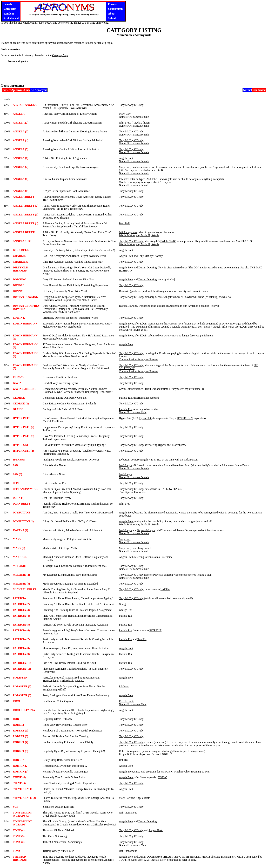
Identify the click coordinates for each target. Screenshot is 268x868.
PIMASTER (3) (22, 695)
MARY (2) (19, 548)
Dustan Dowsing (147, 267)
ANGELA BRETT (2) (25, 206)
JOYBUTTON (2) (23, 521)
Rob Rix (142, 639)
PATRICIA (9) (21, 654)
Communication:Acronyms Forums (138, 359)
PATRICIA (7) (21, 639)
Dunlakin (124, 291)
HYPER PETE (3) (23, 436)
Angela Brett (126, 158)
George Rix (125, 604)
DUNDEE (19, 285)
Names (129, 35)
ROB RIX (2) (21, 766)
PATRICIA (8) (21, 648)
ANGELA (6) (21, 158)
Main (120, 35)
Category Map (60, 55)
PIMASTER (20, 678)
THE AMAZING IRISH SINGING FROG (186, 857)
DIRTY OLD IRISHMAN (20, 269)
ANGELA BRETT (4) (25, 223)
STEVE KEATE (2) (24, 798)
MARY (17, 539)
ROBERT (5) (20, 751)
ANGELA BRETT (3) (25, 215)
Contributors (116, 9)
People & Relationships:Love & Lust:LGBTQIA (146, 754)
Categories (10, 9)
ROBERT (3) (20, 736)
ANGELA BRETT (24, 197)
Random (9, 14)
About (112, 14)
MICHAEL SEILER (25, 589)
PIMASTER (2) (22, 686)
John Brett (125, 123)
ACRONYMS (175, 324)
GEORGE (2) (21, 404)
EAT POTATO (168, 241)
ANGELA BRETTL (24, 232)
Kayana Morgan (146, 530)
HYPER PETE (22, 418)
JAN (15, 465)
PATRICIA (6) (21, 630)
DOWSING (20, 279)
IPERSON (19, 460)
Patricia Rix (125, 398)
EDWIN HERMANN (25, 324)
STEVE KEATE (22, 789)
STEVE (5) (19, 783)
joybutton (124, 460)
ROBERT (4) (20, 742)
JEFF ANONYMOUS (25, 489)
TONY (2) (19, 842)
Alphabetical (11, 18)
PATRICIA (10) (22, 663)
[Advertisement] (134, 73)
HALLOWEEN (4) (171, 489)
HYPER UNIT (185, 418)
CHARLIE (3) (21, 262)
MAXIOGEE (21, 557)
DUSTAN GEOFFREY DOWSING (26, 307)
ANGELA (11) (21, 191)
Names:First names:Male (133, 412)
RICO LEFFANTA (24, 710)
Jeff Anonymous (128, 232)
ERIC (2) (18, 377)
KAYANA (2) (20, 530)
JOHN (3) (19, 498)
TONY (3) (19, 836)
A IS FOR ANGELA (25, 105)
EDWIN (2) (20, 318)
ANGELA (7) (21, 167)
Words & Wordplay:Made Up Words (139, 235)
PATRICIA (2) (21, 604)
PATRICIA (19, 598)
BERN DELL (21, 250)
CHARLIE (19, 256)
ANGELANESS (22, 241)
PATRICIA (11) (22, 669)
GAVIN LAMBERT (24, 389)
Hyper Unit (145, 418)
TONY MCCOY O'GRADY (22, 823)
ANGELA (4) (21, 140)
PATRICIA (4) (21, 616)
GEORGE (19, 398)
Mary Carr (125, 114)
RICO (16, 701)
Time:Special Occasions (132, 492)
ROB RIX (19, 760)
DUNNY (18, 291)
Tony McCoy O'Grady (131, 105)
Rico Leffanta (126, 701)
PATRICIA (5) (21, 625)
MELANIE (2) (21, 575)
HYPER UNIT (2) (23, 451)
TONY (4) (19, 830)
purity (7, 99)
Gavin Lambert (127, 389)
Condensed (259, 90)
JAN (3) (17, 474)
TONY (17, 851)
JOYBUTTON (21, 513)
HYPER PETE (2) (23, 427)
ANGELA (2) (21, 123)
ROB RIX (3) (21, 772)
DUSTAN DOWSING (25, 297)
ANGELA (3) (21, 131)
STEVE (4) (19, 777)
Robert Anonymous (130, 751)
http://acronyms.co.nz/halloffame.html (141, 170)
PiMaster (124, 179)
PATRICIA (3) (21, 610)
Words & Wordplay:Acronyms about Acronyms (145, 182)
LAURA (165, 589)
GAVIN (17, 383)
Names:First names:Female (134, 117)
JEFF (16, 483)
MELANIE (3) (21, 584)
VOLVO (163, 777)
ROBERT (19, 725)
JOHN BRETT (22, 504)
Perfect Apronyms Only (16, 90)
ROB (16, 719)
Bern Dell (124, 223)
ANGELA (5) (21, 149)
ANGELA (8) (21, 179)
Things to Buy (82, 23)
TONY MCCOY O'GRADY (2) (22, 814)
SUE (15, 807)
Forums (113, 4)
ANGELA (19, 114)
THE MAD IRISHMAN (20, 858)
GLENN (18, 409)
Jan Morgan (125, 465)
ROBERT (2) (20, 731)
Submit (112, 18)
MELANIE (19, 566)
